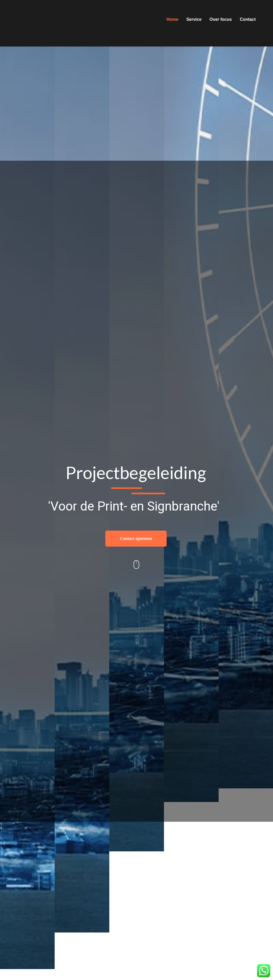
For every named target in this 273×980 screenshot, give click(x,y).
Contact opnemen (136, 538)
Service (194, 19)
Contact (248, 19)
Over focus (221, 19)
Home (172, 19)
